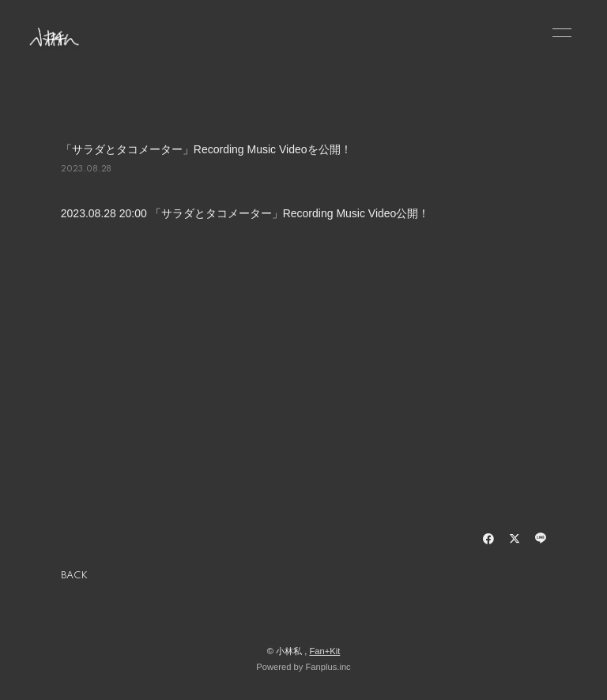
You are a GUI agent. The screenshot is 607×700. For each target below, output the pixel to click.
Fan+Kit (324, 651)
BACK (74, 576)
